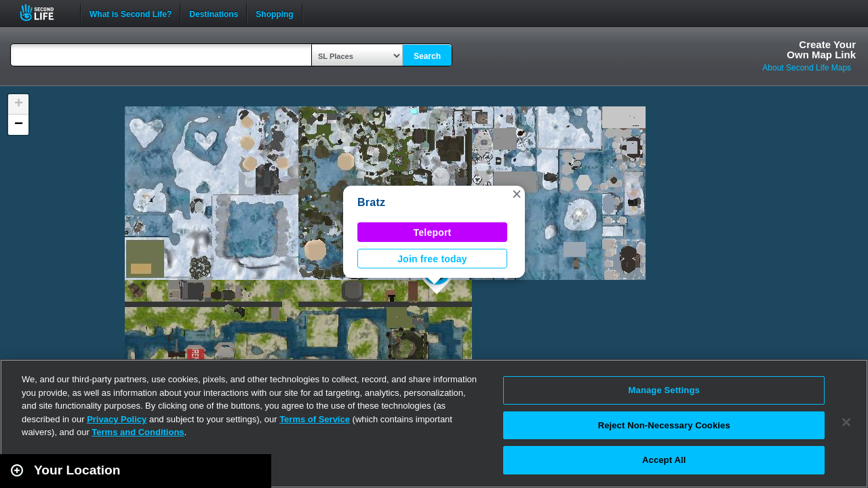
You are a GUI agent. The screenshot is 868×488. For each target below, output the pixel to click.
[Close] (846, 422)
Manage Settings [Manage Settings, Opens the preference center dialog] (664, 390)
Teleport (433, 232)
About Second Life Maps (807, 68)
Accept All (664, 460)
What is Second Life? (131, 13)
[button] (517, 194)
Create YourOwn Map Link (821, 49)
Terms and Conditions (138, 432)
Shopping (274, 13)
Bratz (371, 202)
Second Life (44, 13)
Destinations (214, 13)
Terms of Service (315, 419)
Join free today (432, 259)
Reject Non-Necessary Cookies (664, 425)
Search (427, 56)
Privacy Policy (117, 419)
